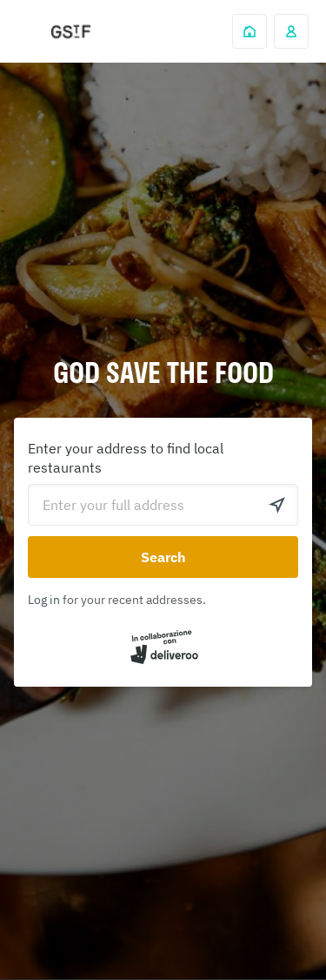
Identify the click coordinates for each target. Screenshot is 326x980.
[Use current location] (277, 505)
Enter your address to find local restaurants (126, 458)
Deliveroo (70, 32)
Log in (44, 600)
